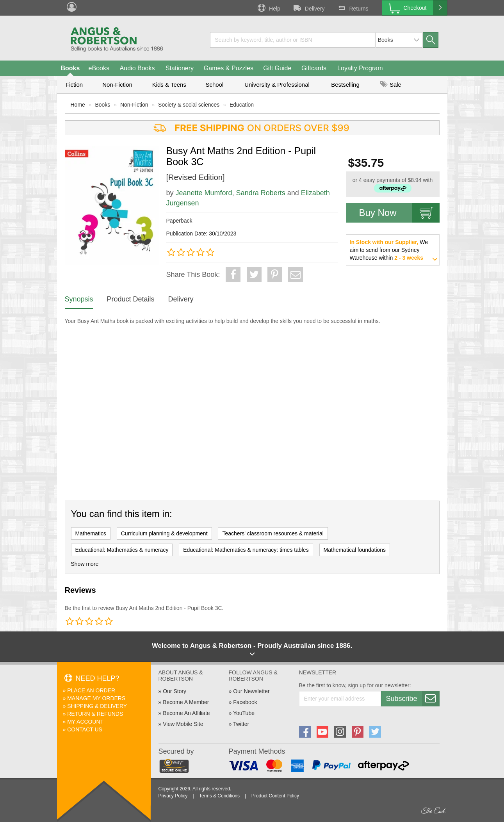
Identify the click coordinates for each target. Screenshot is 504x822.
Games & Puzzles (229, 68)
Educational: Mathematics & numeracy (122, 550)
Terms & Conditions (219, 796)
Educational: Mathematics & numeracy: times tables (246, 550)
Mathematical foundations (355, 550)
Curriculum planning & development (164, 533)
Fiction (74, 85)
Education (242, 105)
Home (78, 105)
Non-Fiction (117, 85)
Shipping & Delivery (97, 706)
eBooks (99, 68)
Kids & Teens (169, 85)
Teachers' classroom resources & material (273, 533)
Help (268, 8)
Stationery (180, 68)
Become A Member (186, 702)
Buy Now (399, 213)
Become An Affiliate (186, 713)
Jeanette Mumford (204, 193)
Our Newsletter (251, 691)
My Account (85, 722)
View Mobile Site (183, 724)
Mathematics (91, 533)
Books (70, 68)
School (215, 85)
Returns (352, 8)
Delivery (308, 8)
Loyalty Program (360, 68)
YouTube (244, 713)
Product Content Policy (275, 796)
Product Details (131, 299)
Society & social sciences (189, 105)
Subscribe (413, 699)
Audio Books (137, 68)
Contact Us (85, 729)
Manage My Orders (96, 698)
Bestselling (345, 85)
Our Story (175, 691)
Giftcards (314, 68)
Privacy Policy (173, 796)
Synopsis (79, 299)
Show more (85, 564)
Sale (391, 85)
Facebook (245, 702)
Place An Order (91, 690)
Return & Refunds (95, 714)
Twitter (241, 724)
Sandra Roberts (261, 193)
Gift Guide (277, 68)
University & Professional (277, 85)
